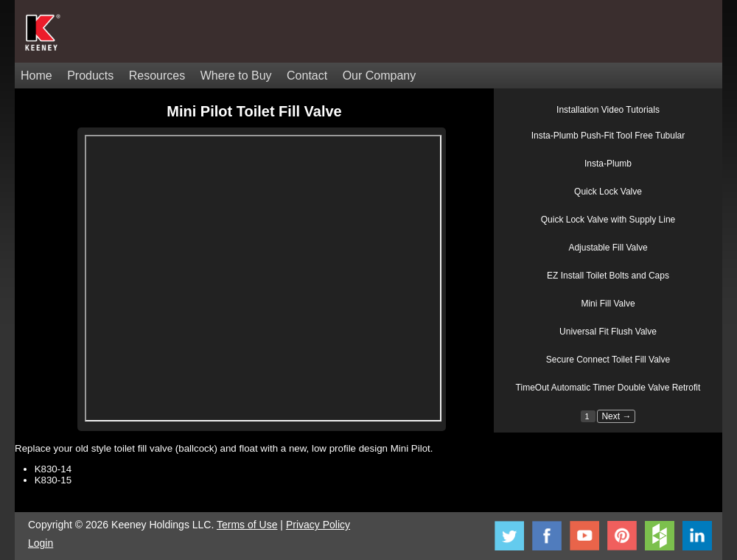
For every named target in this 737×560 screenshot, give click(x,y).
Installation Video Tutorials (608, 110)
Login (41, 543)
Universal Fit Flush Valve (608, 332)
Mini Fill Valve (608, 304)
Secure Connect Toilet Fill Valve (608, 360)
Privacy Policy (318, 525)
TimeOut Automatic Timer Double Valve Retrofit (608, 388)
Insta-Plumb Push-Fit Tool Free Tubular (608, 136)
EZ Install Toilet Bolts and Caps (608, 276)
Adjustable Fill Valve (608, 248)
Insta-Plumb (608, 164)
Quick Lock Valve (608, 192)
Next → (616, 416)
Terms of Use (247, 525)
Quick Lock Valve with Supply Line (608, 220)
